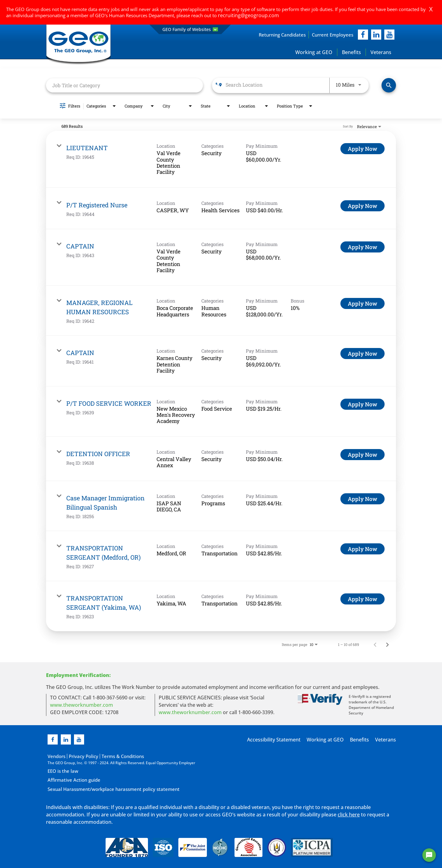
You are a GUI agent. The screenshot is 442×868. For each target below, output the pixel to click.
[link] (221, 160)
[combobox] (124, 86)
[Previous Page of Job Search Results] (375, 645)
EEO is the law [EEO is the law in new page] (60, 771)
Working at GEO (314, 53)
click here (349, 813)
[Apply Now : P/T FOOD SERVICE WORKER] (363, 405)
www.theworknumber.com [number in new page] (190, 713)
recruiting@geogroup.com (245, 15)
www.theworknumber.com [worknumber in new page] (81, 705)
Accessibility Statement (285, 740)
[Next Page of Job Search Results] (387, 645)
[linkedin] (66, 740)
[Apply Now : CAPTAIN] (363, 247)
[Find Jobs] (389, 86)
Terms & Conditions (109, 756)
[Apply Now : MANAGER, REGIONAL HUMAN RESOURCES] (363, 304)
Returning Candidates (269, 35)
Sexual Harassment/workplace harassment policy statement (101, 788)
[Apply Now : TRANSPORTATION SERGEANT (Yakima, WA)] (363, 599)
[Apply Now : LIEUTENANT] (363, 149)
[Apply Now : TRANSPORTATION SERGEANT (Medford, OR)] (363, 549)
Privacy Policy (77, 756)
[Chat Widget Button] (429, 855)
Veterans (381, 53)
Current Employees (328, 35)
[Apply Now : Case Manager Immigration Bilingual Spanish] (363, 499)
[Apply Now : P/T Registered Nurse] (363, 206)
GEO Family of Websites (190, 29)
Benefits (351, 53)
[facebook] (363, 35)
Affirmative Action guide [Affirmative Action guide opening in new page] (69, 779)
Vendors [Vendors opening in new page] (55, 756)
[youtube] (389, 35)
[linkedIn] (376, 35)
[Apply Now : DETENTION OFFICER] (363, 455)
